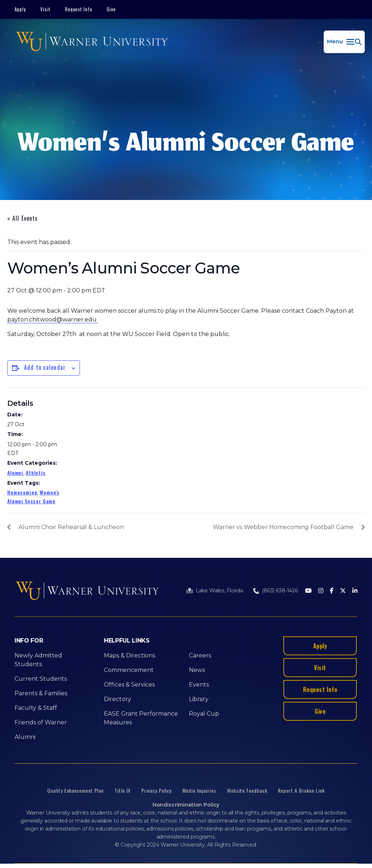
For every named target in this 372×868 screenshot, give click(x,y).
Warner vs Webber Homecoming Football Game (283, 527)
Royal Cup (204, 714)
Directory (118, 699)
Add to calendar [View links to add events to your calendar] (45, 367)
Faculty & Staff (36, 708)
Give (111, 9)
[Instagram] (321, 591)
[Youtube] (308, 591)
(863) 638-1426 (280, 591)
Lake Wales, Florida (219, 591)
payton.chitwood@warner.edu (53, 319)
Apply (20, 9)
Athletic (36, 473)
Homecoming (22, 492)
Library (199, 699)
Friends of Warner (41, 722)
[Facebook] (332, 591)
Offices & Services (129, 685)
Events (199, 685)
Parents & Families (41, 693)
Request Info (79, 9)
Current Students (41, 679)
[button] (344, 42)
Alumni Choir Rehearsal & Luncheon (71, 527)
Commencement (129, 670)
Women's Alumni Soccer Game (33, 497)
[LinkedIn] (355, 591)
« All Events (23, 218)
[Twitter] (343, 591)
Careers (200, 655)
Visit (45, 9)
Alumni (15, 473)
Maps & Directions (130, 655)
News (197, 670)
